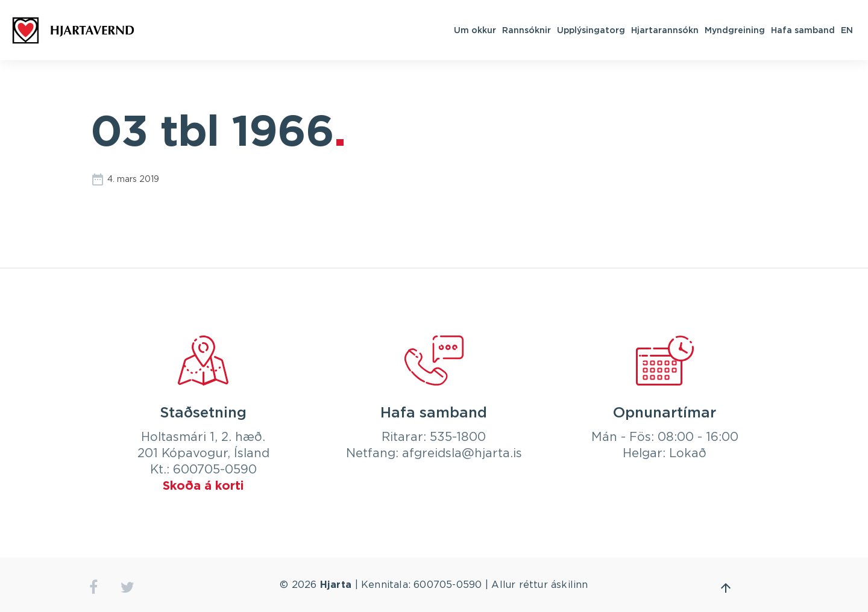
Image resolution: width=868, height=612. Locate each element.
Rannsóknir (527, 30)
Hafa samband (803, 30)
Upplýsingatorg (591, 30)
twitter (127, 588)
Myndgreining (735, 30)
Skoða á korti (203, 486)
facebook (93, 588)
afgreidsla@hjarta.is (462, 454)
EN (847, 30)
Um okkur (475, 30)
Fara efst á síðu (726, 588)
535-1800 (458, 437)
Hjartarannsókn (665, 30)
